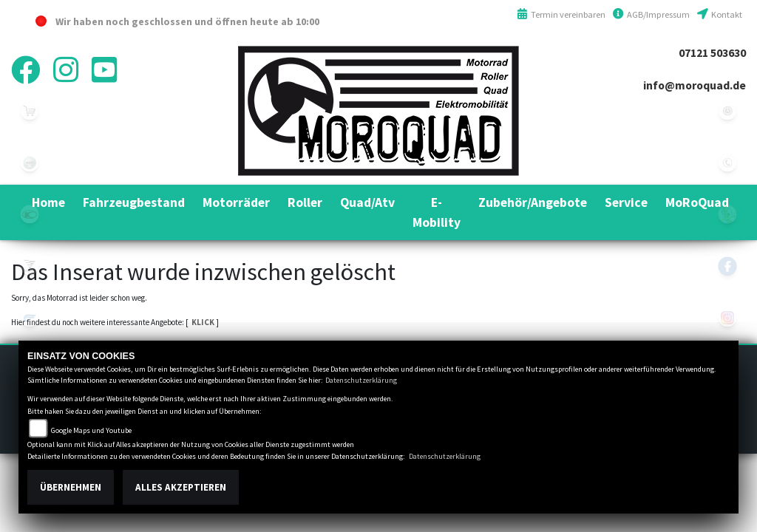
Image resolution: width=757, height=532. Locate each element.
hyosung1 (30, 318)
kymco (30, 214)
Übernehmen (71, 487)
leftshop (30, 111)
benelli (30, 163)
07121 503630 (712, 53)
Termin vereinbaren (561, 14)
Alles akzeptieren (181, 487)
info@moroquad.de (695, 85)
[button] (134, 202)
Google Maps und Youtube (91, 430)
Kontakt (720, 14)
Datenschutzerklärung (361, 380)
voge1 (30, 266)
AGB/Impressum (651, 14)
